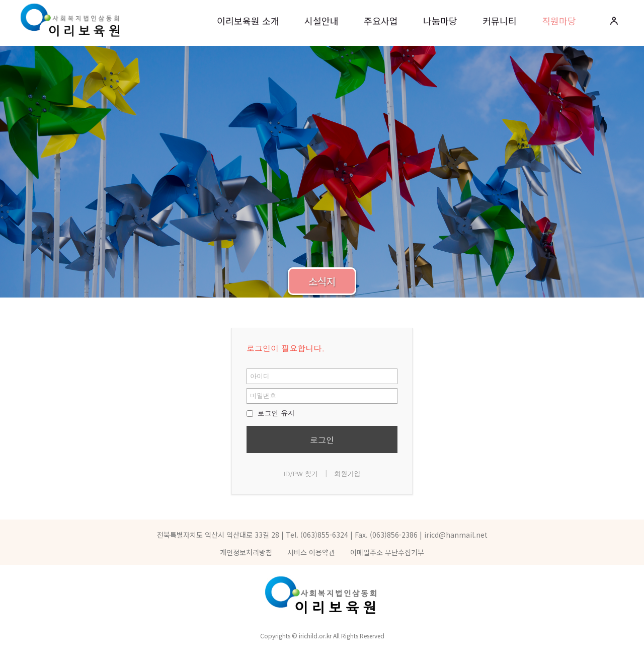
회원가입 (347, 473)
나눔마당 (440, 21)
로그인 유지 (271, 413)
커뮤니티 (500, 21)
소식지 (322, 281)
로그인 (322, 440)
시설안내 (321, 21)
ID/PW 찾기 (301, 473)
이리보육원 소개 (248, 21)
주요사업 (381, 21)
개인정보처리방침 (246, 552)
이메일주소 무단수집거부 (387, 552)
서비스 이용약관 (311, 552)
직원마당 (559, 21)
